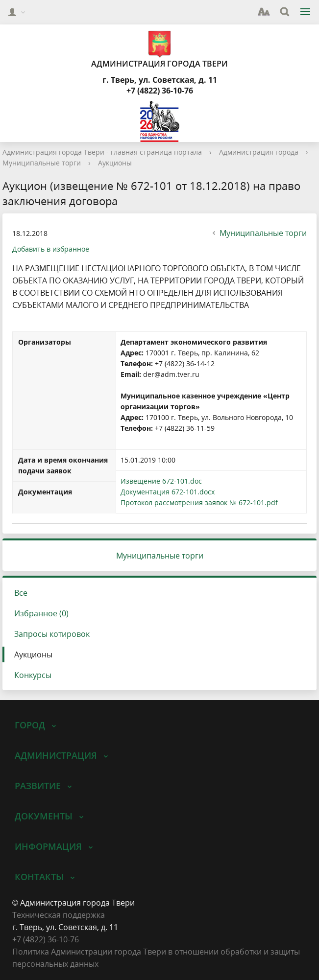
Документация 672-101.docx (168, 492)
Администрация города (259, 152)
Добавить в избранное (51, 249)
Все (21, 593)
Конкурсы (33, 675)
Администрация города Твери (159, 49)
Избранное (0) (41, 613)
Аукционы (115, 163)
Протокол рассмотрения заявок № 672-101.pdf (199, 502)
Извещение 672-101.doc (161, 481)
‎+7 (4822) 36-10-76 (46, 939)
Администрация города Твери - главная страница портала (102, 152)
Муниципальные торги (42, 163)
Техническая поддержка (59, 915)
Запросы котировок (52, 634)
